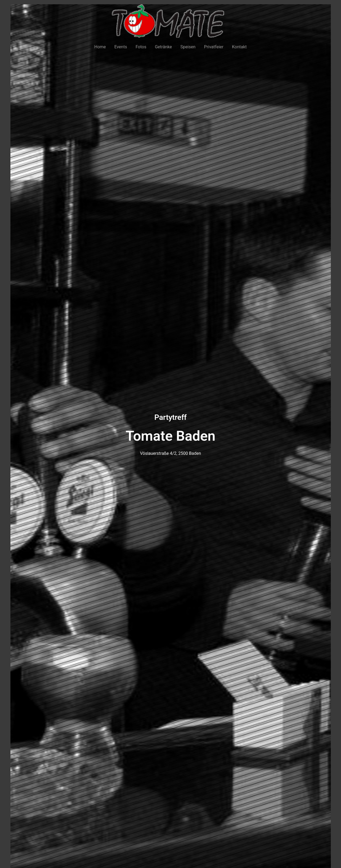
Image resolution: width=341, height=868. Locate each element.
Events (121, 47)
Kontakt (239, 47)
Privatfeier (214, 47)
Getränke (163, 47)
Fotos (141, 47)
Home (100, 47)
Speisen (188, 47)
